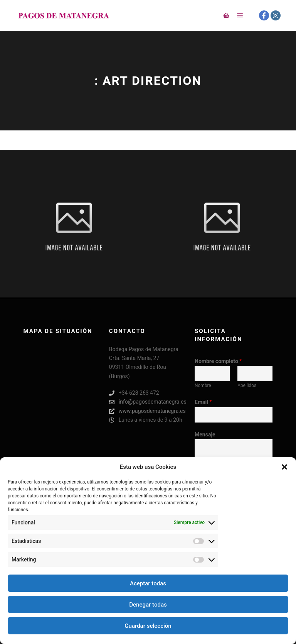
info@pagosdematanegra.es (148, 402)
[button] (284, 467)
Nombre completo (218, 361)
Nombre (203, 385)
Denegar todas (148, 605)
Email (203, 402)
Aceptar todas (148, 583)
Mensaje (205, 434)
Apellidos (247, 385)
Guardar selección (148, 626)
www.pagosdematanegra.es (147, 411)
